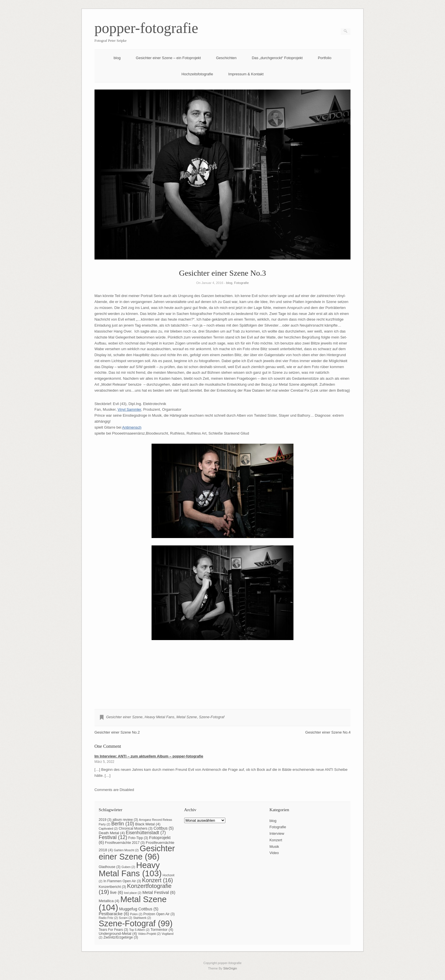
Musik (274, 847)
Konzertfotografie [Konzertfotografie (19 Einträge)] (135, 889)
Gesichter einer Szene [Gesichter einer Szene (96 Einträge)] (137, 853)
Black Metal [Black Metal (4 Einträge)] (148, 824)
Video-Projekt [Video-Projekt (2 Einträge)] (149, 934)
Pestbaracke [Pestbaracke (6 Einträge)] (114, 914)
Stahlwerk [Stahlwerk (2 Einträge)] (142, 918)
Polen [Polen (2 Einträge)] (136, 914)
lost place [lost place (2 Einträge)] (133, 893)
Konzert (276, 840)
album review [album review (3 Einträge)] (125, 820)
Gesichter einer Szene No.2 (117, 732)
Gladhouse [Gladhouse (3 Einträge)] (110, 867)
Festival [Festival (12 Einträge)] (113, 837)
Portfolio (325, 58)
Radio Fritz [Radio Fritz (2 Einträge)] (108, 918)
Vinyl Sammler (129, 409)
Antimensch (132, 427)
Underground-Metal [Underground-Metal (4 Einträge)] (118, 934)
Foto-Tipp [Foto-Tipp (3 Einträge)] (138, 838)
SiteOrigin (230, 968)
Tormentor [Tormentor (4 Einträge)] (162, 930)
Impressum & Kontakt (246, 74)
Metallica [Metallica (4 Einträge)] (109, 901)
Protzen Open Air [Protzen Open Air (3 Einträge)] (159, 914)
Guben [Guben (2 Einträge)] (128, 867)
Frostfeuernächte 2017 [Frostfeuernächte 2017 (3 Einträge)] (125, 843)
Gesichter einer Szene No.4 (328, 732)
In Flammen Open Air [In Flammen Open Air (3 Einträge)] (122, 881)
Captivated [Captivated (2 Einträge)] (108, 829)
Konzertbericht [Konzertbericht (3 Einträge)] (112, 887)
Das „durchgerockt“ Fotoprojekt (277, 58)
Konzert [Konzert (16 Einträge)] (158, 880)
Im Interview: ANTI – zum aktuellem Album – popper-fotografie (149, 756)
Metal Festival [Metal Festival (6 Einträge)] (159, 892)
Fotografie (242, 283)
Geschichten (226, 58)
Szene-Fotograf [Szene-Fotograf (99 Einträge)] (136, 923)
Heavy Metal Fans (160, 717)
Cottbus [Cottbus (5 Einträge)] (164, 828)
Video (274, 853)
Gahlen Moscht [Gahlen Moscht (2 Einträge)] (126, 850)
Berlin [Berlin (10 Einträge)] (123, 824)
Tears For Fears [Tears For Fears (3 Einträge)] (114, 930)
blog (117, 58)
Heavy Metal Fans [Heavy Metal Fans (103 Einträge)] (130, 869)
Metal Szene (187, 717)
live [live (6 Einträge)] (117, 892)
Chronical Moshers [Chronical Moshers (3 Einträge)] (136, 829)
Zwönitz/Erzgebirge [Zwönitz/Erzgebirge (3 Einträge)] (121, 937)
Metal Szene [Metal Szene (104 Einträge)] (133, 903)
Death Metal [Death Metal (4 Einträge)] (112, 833)
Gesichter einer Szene (124, 717)
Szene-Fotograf (212, 717)
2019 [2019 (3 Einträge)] (105, 820)
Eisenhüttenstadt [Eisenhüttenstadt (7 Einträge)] (146, 833)
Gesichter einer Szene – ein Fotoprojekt (168, 58)
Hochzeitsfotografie (197, 74)
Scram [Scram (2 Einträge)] (126, 918)
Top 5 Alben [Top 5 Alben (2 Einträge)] (139, 930)
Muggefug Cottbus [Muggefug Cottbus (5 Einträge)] (139, 909)
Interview (277, 833)
